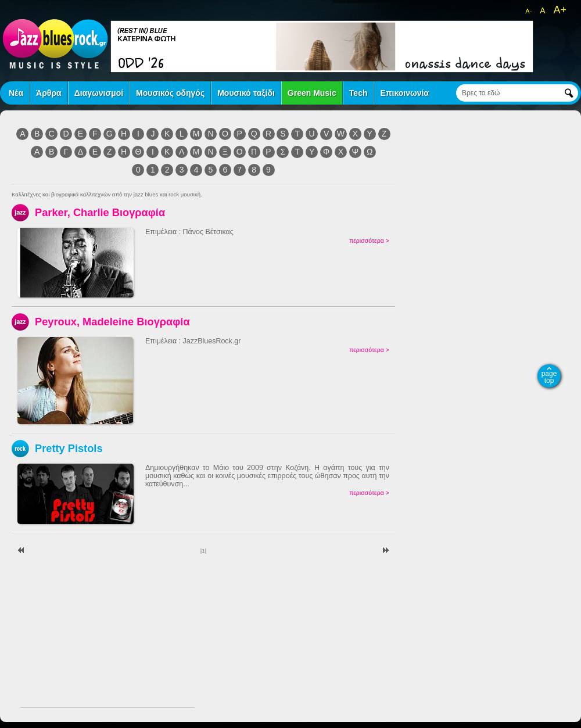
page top (549, 377)
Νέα (16, 93)
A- (528, 11)
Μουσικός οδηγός (170, 93)
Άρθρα (49, 93)
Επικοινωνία (404, 93)
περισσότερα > (369, 241)
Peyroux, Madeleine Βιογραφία (112, 322)
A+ (560, 10)
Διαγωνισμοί (99, 93)
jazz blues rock (55, 44)
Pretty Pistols (69, 448)
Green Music (312, 93)
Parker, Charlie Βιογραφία (100, 212)
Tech (358, 93)
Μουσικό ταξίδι (246, 93)
